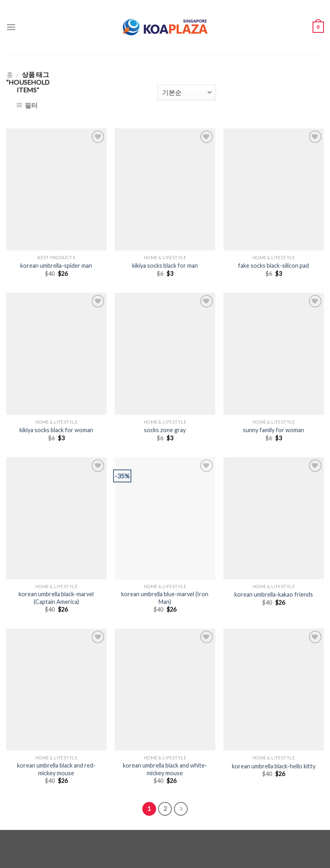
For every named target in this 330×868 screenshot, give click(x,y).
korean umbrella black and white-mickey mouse (165, 769)
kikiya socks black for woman (56, 430)
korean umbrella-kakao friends (274, 594)
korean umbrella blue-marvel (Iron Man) (165, 598)
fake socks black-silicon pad (273, 266)
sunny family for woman (273, 430)
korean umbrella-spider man (56, 266)
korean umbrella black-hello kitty (274, 766)
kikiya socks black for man (165, 266)
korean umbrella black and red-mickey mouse (56, 769)
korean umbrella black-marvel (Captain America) (56, 598)
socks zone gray (165, 430)
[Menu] (11, 27)
